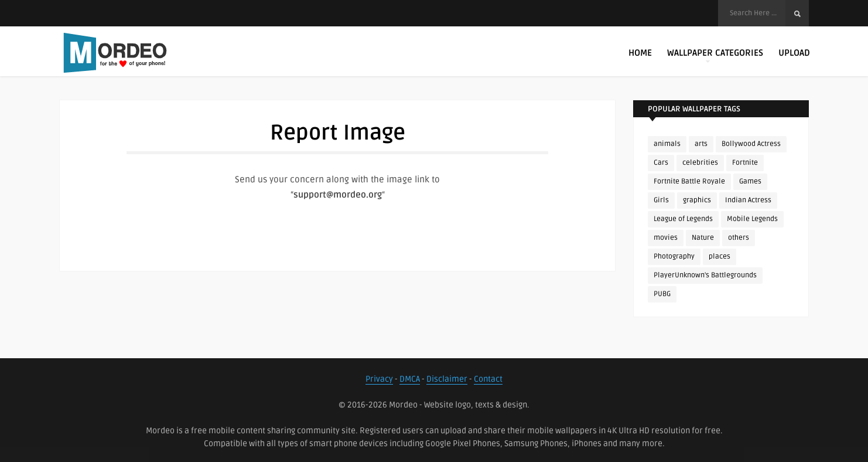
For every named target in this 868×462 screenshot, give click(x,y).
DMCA (410, 379)
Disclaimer (447, 379)
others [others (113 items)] (739, 238)
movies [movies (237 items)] (666, 238)
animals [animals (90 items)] (667, 144)
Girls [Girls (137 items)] (661, 200)
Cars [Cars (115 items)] (661, 163)
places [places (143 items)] (720, 257)
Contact (488, 379)
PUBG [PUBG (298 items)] (662, 294)
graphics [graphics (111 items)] (697, 200)
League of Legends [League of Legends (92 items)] (683, 219)
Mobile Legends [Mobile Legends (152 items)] (752, 219)
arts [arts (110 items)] (701, 144)
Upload (794, 53)
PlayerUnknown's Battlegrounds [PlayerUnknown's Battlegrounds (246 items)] (705, 275)
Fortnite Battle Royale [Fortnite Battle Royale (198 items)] (689, 181)
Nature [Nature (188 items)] (703, 238)
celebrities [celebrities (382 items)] (700, 163)
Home (640, 53)
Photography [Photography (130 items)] (674, 257)
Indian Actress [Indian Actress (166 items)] (748, 200)
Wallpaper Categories (715, 55)
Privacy (379, 379)
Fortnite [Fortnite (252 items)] (745, 163)
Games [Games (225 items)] (750, 181)
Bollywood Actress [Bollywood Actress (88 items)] (751, 144)
